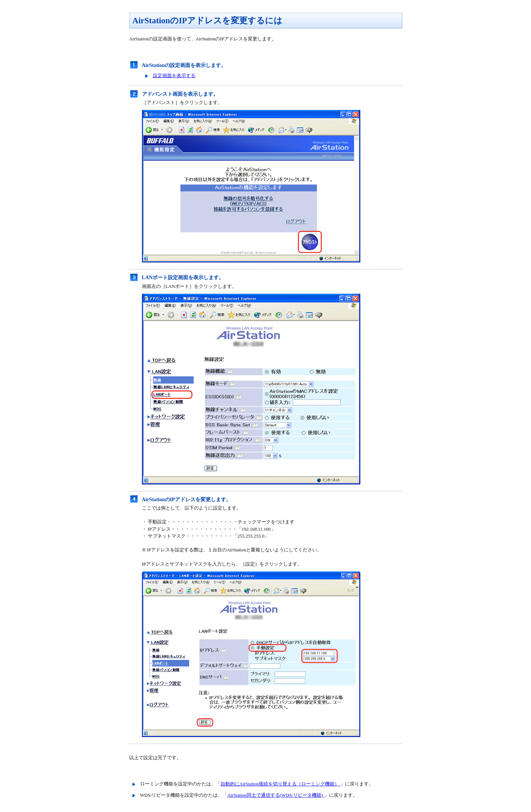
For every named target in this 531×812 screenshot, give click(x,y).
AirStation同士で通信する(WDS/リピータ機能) (276, 795)
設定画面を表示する (174, 76)
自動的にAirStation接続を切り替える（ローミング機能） (281, 784)
